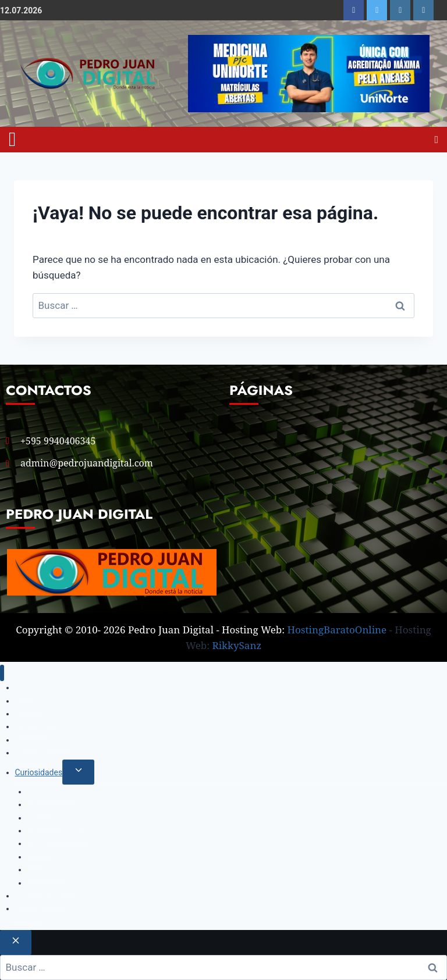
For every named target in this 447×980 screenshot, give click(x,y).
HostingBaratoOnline (337, 630)
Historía (29, 908)
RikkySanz (237, 645)
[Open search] (436, 140)
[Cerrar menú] (2, 673)
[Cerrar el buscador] (16, 942)
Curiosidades (39, 772)
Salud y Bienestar (58, 831)
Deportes (32, 753)
